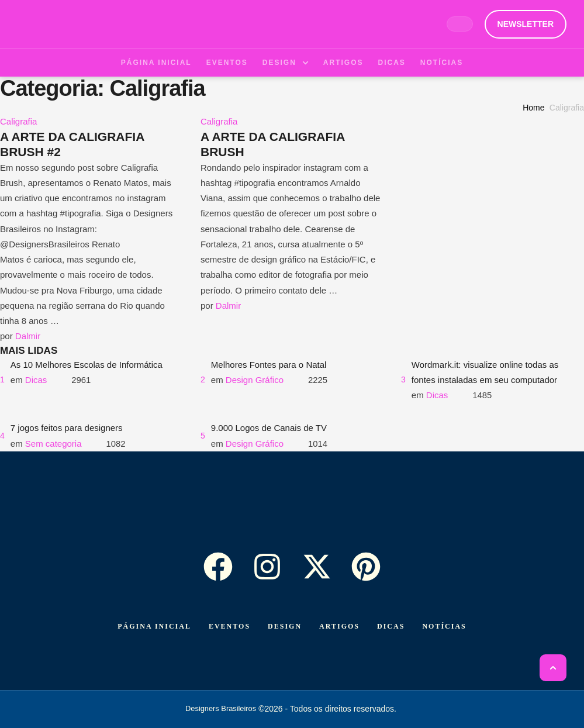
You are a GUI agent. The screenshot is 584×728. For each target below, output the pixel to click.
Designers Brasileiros (221, 708)
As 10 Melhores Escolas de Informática (87, 365)
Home (533, 108)
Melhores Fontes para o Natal (269, 365)
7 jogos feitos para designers (67, 428)
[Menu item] (156, 63)
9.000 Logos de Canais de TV (269, 428)
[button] (526, 24)
